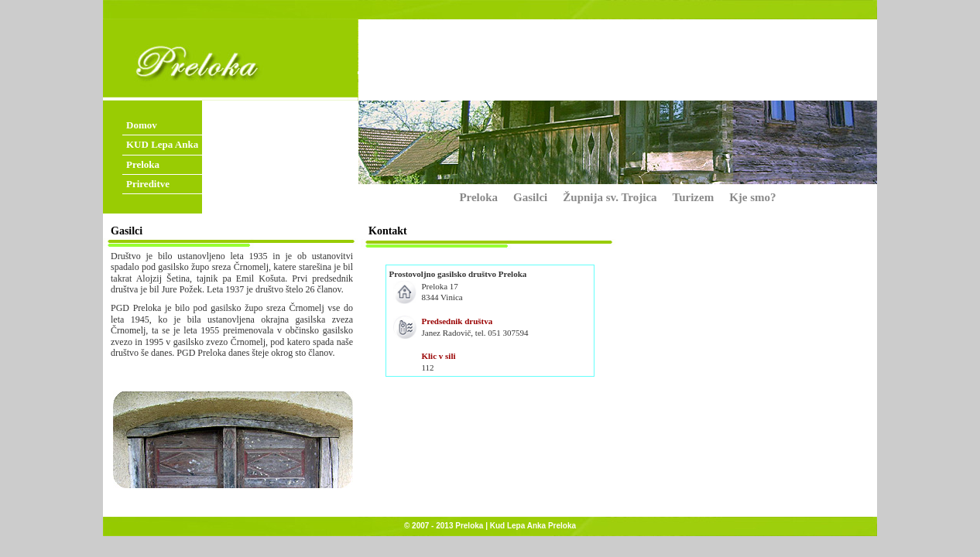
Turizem (694, 197)
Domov (142, 125)
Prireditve (148, 184)
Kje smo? (752, 197)
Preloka (143, 164)
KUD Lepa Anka (162, 144)
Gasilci (530, 197)
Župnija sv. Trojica (610, 197)
